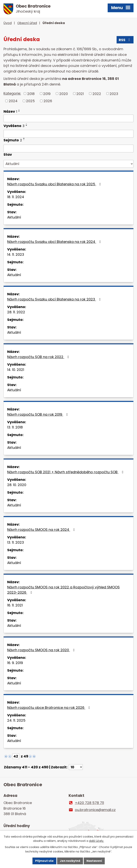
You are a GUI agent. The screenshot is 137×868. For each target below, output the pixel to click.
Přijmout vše (44, 861)
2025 (30, 101)
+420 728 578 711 (89, 803)
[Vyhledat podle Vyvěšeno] (68, 134)
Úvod (8, 23)
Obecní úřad (27, 23)
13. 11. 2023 (16, 542)
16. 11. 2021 (15, 605)
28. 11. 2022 (16, 312)
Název (10, 111)
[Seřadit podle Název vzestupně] (19, 110)
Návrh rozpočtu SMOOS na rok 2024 (42, 530)
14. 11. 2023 (16, 254)
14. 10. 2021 (16, 370)
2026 (48, 101)
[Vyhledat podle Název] (68, 118)
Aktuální (14, 217)
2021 (80, 94)
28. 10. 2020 (17, 485)
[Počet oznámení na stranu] (76, 767)
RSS (125, 40)
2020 (64, 94)
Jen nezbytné (70, 861)
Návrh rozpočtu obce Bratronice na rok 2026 (49, 708)
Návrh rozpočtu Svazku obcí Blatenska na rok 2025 (55, 184)
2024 (13, 101)
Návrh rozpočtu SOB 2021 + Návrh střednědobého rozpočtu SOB (66, 472)
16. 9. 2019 (15, 663)
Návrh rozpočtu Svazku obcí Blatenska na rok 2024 (55, 242)
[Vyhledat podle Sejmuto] (68, 149)
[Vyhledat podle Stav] (68, 164)
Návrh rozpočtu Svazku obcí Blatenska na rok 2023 (55, 299)
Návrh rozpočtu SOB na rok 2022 (39, 357)
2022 (97, 94)
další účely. (96, 841)
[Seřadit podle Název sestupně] (19, 111)
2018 (31, 94)
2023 (114, 94)
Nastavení (94, 861)
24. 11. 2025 (16, 720)
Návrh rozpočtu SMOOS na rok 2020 (42, 650)
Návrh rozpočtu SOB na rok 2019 (38, 414)
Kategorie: (12, 93)
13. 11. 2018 (15, 427)
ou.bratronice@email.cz (95, 810)
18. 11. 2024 (16, 197)
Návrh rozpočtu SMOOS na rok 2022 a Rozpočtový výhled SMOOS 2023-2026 (63, 590)
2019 (47, 94)
